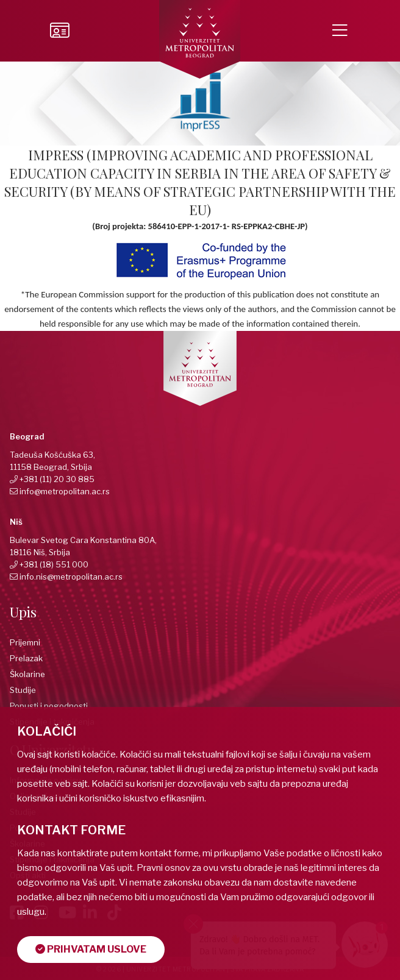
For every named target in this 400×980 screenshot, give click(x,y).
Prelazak (26, 658)
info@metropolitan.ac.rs (65, 491)
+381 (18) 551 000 (54, 564)
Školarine (27, 674)
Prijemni (25, 642)
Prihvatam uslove (91, 949)
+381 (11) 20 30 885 (57, 479)
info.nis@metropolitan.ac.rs (71, 577)
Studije (23, 690)
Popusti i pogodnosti (49, 706)
